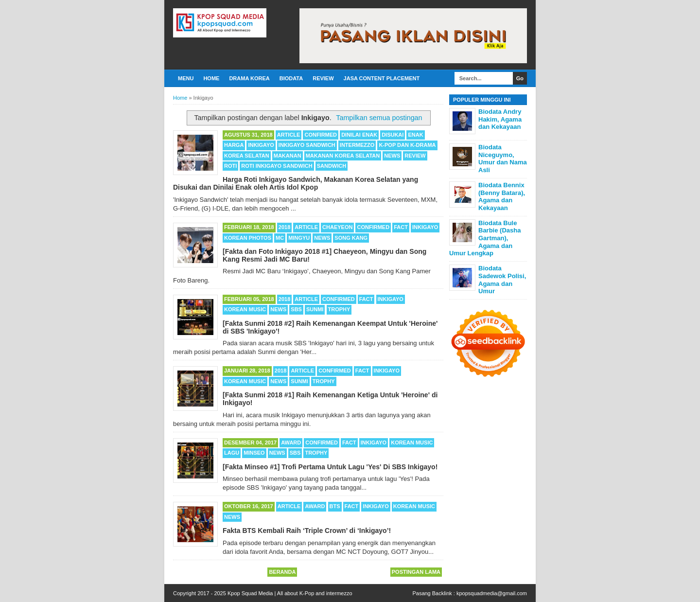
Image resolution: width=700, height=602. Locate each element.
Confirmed (321, 135)
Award (291, 443)
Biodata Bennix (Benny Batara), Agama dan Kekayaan (502, 196)
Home (211, 78)
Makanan (288, 156)
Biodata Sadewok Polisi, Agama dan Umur (502, 280)
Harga (234, 145)
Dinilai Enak (359, 135)
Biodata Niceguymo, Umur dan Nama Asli (503, 159)
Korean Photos (248, 238)
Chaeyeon (337, 227)
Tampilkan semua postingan (379, 118)
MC (280, 238)
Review (323, 78)
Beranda (282, 572)
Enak (415, 135)
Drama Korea (249, 78)
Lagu (232, 453)
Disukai (393, 135)
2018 (284, 227)
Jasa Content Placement (382, 78)
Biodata (291, 78)
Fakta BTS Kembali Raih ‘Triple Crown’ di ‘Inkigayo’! (307, 531)
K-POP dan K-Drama (407, 145)
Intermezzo (357, 145)
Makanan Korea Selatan (343, 156)
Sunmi (315, 309)
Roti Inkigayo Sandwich (277, 166)
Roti (230, 166)
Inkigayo (261, 145)
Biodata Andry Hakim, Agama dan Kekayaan (500, 119)
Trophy (339, 309)
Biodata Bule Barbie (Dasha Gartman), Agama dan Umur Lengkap (485, 238)
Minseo (254, 453)
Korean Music (245, 309)
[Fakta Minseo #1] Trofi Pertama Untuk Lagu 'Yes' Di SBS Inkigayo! (330, 467)
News (392, 156)
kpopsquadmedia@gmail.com (492, 593)
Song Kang (351, 238)
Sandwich (332, 166)
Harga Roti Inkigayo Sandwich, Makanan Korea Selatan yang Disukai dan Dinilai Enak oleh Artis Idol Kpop (296, 183)
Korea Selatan (247, 156)
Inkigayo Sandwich (307, 145)
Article (289, 135)
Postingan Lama (416, 572)
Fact (401, 227)
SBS (296, 309)
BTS (335, 506)
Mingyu (299, 238)
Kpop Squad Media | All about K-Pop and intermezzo (290, 593)
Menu (186, 78)
